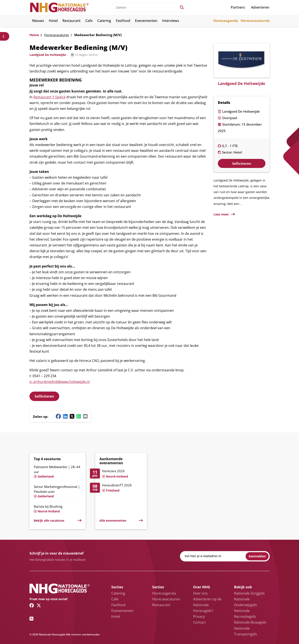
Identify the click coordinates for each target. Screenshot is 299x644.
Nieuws (38, 21)
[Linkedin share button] (65, 416)
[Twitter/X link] (39, 605)
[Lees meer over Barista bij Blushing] (58, 509)
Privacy (199, 616)
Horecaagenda (226, 21)
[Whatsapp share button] (79, 416)
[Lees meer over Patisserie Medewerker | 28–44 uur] (58, 471)
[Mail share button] (85, 416)
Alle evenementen (113, 520)
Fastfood (123, 21)
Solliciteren (44, 396)
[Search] (182, 7)
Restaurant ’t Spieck (49, 97)
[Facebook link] (32, 605)
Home (34, 35)
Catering (104, 21)
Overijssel (230, 118)
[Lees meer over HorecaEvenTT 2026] (116, 488)
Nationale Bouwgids (250, 622)
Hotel (53, 21)
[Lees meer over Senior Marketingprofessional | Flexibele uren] (58, 491)
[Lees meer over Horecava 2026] (116, 474)
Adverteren (260, 7)
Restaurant (71, 21)
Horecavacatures (255, 21)
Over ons (200, 593)
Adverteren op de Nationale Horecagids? (207, 605)
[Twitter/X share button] (72, 416)
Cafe (89, 21)
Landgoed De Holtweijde (48, 55)
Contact (199, 622)
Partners (238, 7)
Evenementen (146, 21)
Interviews (171, 21)
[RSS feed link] (31, 619)
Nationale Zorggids (249, 593)
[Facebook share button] (58, 416)
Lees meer (221, 214)
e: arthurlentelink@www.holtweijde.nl (60, 382)
